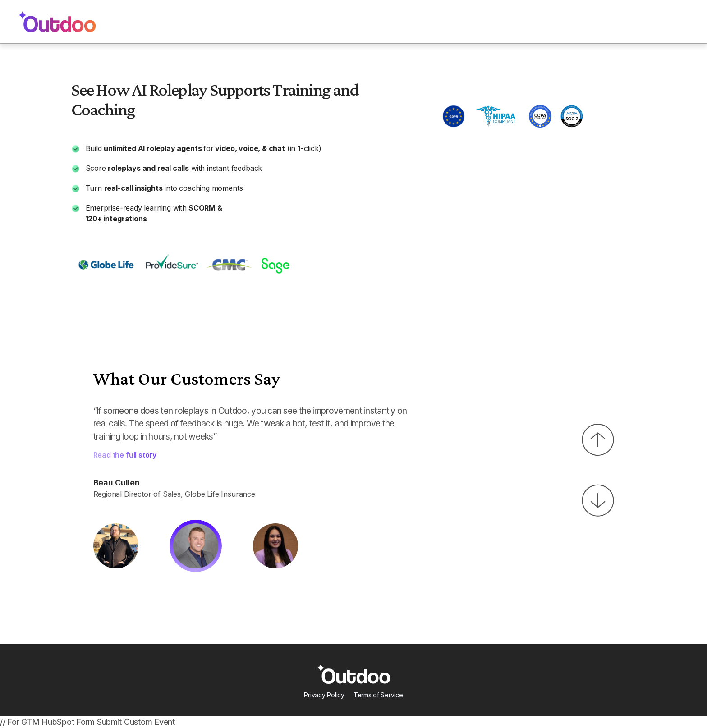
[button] (598, 440)
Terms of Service (378, 695)
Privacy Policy (324, 695)
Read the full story (125, 455)
